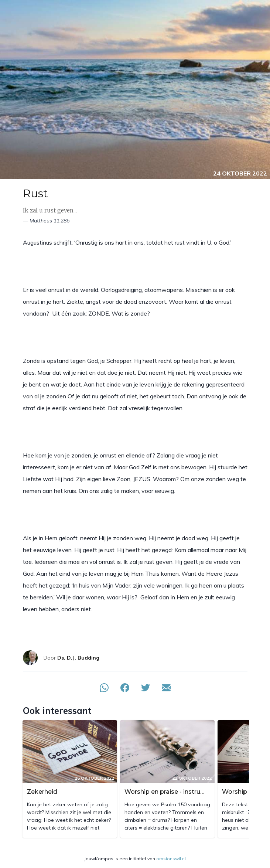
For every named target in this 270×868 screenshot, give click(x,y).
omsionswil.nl (171, 859)
